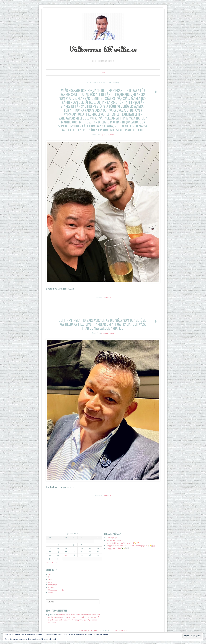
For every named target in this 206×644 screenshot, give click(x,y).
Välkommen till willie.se (103, 49)
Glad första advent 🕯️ (116, 541)
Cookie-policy (52, 639)
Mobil (51, 588)
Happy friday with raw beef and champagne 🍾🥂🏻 (131, 546)
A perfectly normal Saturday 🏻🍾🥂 (123, 543)
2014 (50, 574)
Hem (103, 73)
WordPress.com (121, 631)
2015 (50, 577)
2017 (50, 580)
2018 (50, 582)
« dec (48, 562)
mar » (54, 562)
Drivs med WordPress (88, 631)
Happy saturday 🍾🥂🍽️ (118, 548)
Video (51, 593)
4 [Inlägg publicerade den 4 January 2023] (66, 545)
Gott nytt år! (112, 538)
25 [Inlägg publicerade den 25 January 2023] (66, 555)
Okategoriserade (56, 590)
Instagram (108, 297)
